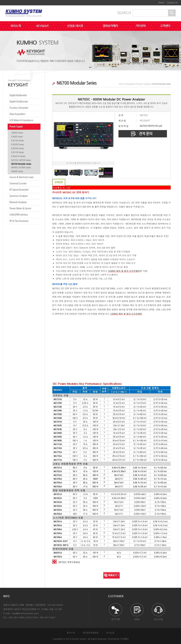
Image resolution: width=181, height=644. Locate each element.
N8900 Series (17, 171)
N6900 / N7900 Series (21, 168)
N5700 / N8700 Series (21, 160)
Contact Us (172, 3)
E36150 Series (18, 152)
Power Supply (16, 127)
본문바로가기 (152, 1)
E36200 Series (18, 145)
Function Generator (19, 108)
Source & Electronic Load (21, 177)
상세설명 (59, 182)
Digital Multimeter (18, 95)
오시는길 (110, 633)
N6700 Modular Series (21, 164)
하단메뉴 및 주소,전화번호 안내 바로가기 (155, 1)
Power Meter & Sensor (20, 209)
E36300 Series (18, 148)
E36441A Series (18, 156)
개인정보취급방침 (90, 633)
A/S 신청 (158, 612)
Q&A (137, 612)
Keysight (131, 84)
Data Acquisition (17, 114)
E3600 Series (17, 137)
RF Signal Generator (19, 190)
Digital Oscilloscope (19, 102)
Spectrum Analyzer (19, 196)
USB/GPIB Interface (19, 215)
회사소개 (71, 633)
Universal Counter (18, 184)
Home (161, 3)
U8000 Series (17, 133)
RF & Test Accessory (19, 221)
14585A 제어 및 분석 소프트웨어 (124, 271)
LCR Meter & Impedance (21, 120)
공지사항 (116, 612)
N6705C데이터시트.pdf (151, 126)
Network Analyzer (18, 202)
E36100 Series (18, 141)
